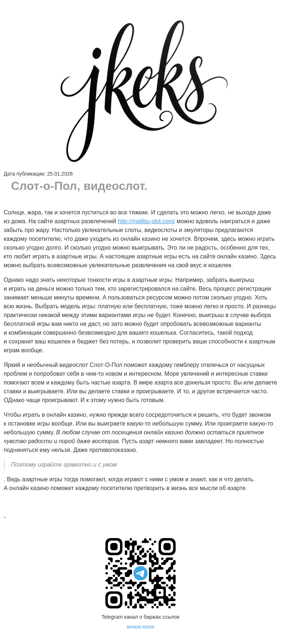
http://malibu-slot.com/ (147, 221)
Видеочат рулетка (141, 626)
